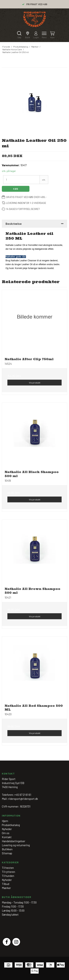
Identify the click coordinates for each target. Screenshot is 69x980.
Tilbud (6, 884)
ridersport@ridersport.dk (23, 799)
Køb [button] (16, 189)
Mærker (6, 888)
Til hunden (8, 876)
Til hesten (8, 868)
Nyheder (7, 880)
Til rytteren (8, 872)
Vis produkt (35, 383)
